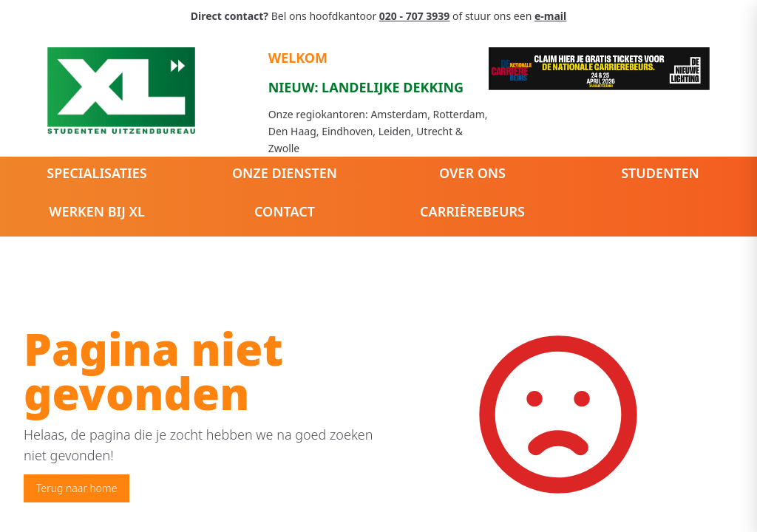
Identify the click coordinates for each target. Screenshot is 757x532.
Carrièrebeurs (472, 211)
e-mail (550, 16)
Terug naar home (77, 488)
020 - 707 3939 (414, 16)
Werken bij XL (97, 211)
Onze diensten (285, 173)
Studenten (660, 173)
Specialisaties (96, 173)
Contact (285, 211)
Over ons (472, 173)
